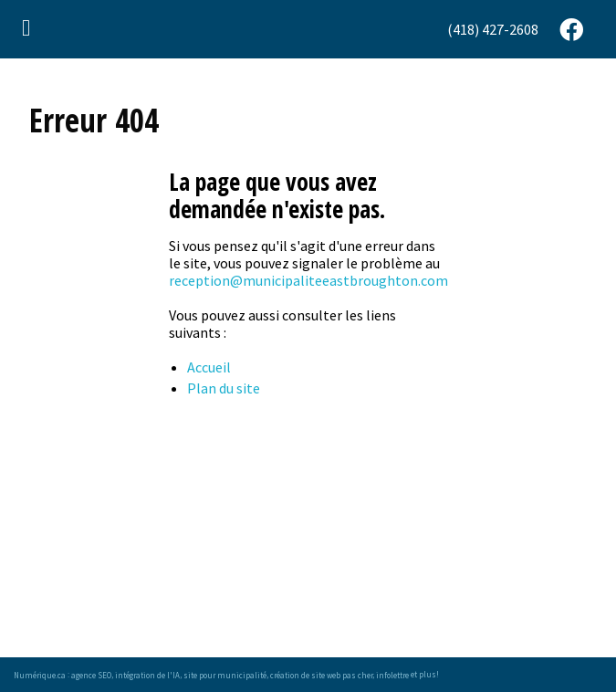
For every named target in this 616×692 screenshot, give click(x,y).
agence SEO (91, 674)
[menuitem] (494, 29)
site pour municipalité (225, 674)
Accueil (209, 367)
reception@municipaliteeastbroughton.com (308, 280)
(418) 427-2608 (493, 29)
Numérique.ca (40, 674)
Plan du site (224, 388)
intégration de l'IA (147, 674)
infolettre (392, 674)
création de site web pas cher (321, 674)
